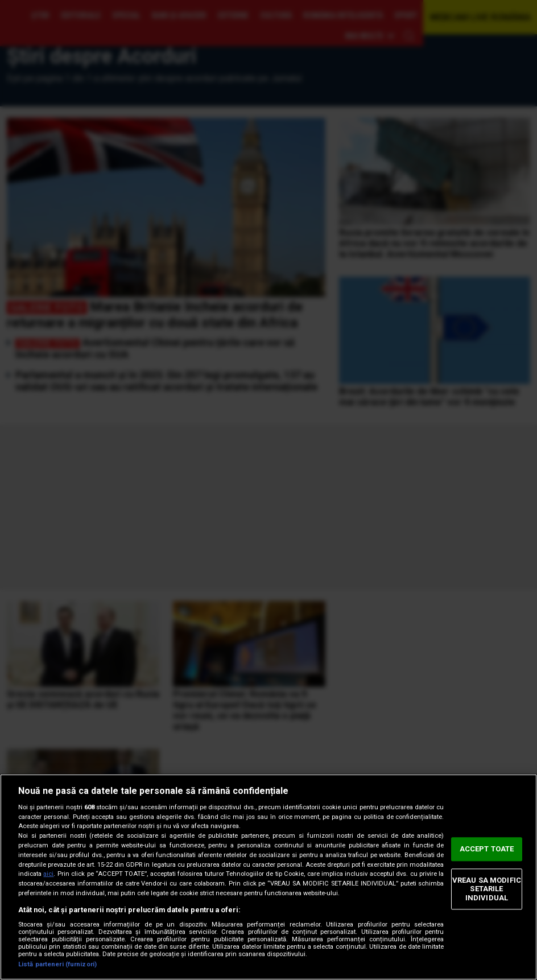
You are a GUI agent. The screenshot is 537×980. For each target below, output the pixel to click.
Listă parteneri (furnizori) (57, 964)
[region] (268, 877)
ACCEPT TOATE (487, 849)
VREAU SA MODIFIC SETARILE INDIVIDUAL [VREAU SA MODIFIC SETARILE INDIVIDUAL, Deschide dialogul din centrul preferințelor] (487, 889)
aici (48, 874)
